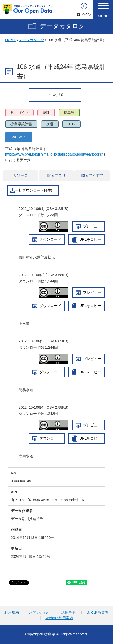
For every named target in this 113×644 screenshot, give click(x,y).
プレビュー (92, 226)
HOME (11, 40)
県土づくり (19, 113)
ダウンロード (50, 239)
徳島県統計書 (21, 124)
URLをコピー (90, 239)
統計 (46, 113)
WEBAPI (19, 137)
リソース (20, 175)
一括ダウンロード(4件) (34, 190)
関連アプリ (56, 175)
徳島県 (69, 113)
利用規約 (12, 612)
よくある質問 (98, 612)
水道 (50, 124)
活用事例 (68, 612)
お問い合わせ (40, 612)
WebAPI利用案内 (59, 618)
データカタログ (62, 26)
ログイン (84, 14)
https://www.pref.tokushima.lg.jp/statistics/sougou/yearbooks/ (54, 154)
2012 (71, 124)
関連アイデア (92, 175)
